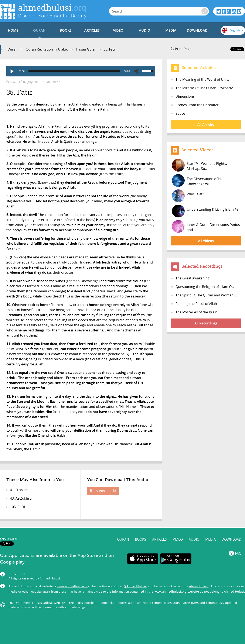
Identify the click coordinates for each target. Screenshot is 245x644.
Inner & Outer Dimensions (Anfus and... (206, 226)
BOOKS (66, 30)
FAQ (238, 553)
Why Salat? (188, 196)
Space (180, 113)
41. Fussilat (19, 490)
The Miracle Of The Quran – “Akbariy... (205, 88)
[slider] (74, 71)
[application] (81, 71)
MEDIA (171, 30)
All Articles (206, 124)
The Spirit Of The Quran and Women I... (207, 295)
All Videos (206, 241)
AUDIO (145, 30)
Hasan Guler (86, 49)
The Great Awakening (193, 278)
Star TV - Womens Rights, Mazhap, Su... (199, 165)
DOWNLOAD (197, 30)
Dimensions (185, 96)
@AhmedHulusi (135, 586)
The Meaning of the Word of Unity (203, 79)
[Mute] (137, 71)
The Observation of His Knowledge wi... (198, 180)
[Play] (12, 71)
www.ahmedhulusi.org (73, 586)
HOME (13, 30)
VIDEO (118, 30)
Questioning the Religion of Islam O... (205, 287)
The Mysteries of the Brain (196, 312)
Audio (106, 491)
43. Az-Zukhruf (21, 498)
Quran (13, 49)
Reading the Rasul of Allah (196, 304)
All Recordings (206, 323)
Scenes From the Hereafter (197, 105)
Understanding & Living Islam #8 (205, 211)
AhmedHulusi (199, 586)
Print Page (181, 49)
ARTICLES (92, 30)
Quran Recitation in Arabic (47, 49)
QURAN (39, 30)
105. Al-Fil (17, 507)
